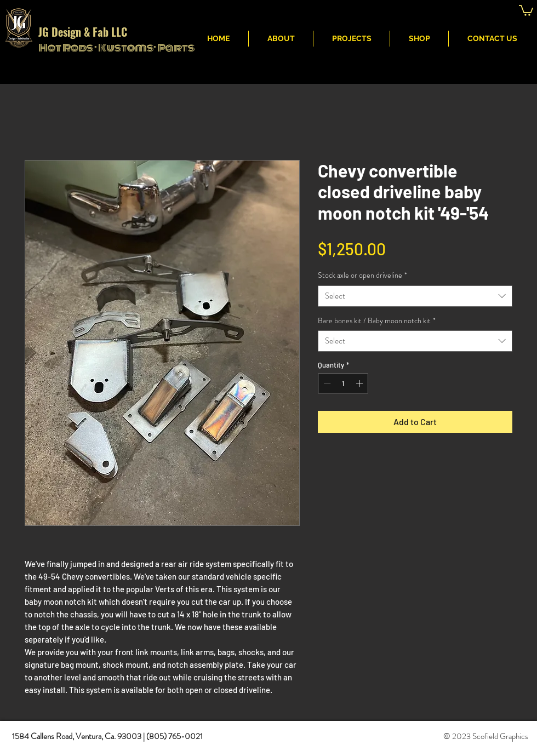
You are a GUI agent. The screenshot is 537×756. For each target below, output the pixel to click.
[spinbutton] (343, 383)
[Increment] (361, 383)
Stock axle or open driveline (362, 275)
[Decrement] (326, 383)
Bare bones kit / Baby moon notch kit (377, 321)
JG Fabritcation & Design (361, 12)
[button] (526, 10)
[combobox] (415, 296)
